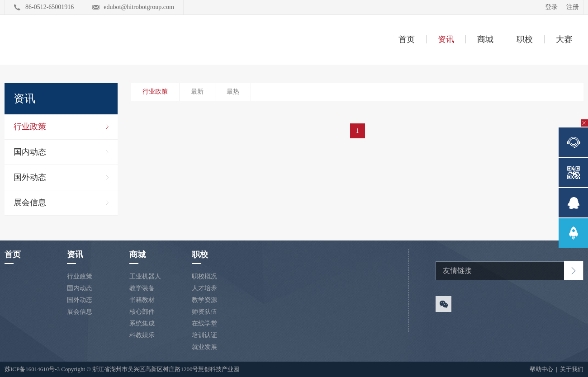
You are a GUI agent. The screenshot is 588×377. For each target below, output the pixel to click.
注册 (573, 7)
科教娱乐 (142, 335)
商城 (485, 39)
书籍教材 (142, 300)
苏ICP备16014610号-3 (32, 369)
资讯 (446, 39)
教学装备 (142, 288)
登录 (551, 7)
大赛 (564, 39)
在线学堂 (204, 323)
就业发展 (204, 347)
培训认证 (204, 335)
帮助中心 (542, 369)
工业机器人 (145, 276)
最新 (197, 92)
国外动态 (30, 177)
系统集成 (142, 323)
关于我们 (572, 369)
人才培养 (204, 288)
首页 (407, 39)
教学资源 (204, 300)
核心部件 (142, 312)
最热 (233, 92)
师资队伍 (204, 312)
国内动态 (30, 152)
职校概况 (204, 276)
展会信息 (30, 203)
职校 (525, 39)
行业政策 (30, 127)
